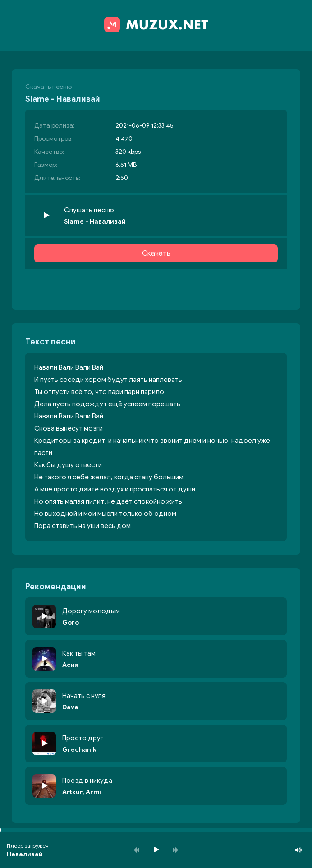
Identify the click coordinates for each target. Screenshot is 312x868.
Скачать (156, 253)
